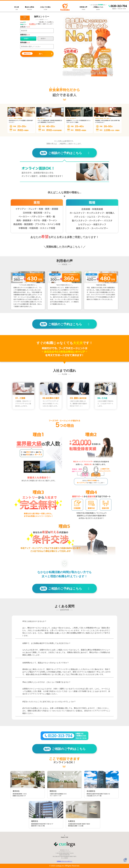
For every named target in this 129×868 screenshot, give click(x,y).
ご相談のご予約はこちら (64, 153)
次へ (32, 53)
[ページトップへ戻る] (64, 836)
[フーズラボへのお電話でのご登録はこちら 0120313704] (64, 736)
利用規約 (59, 861)
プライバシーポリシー (67, 861)
